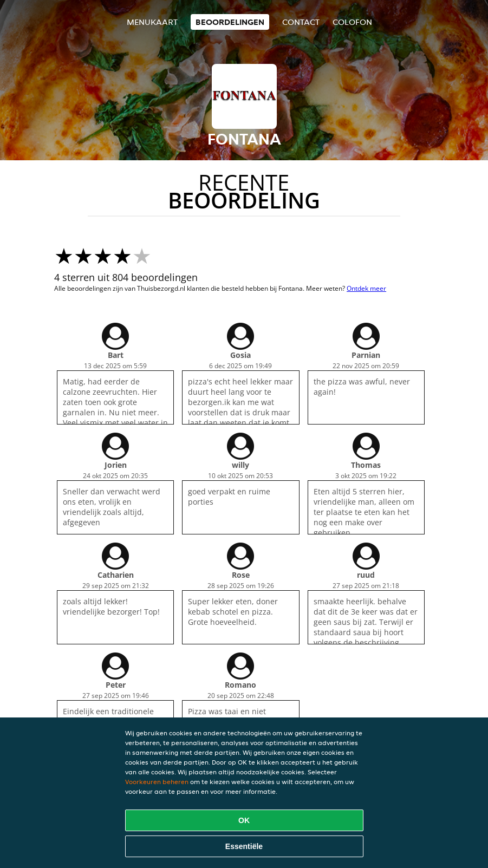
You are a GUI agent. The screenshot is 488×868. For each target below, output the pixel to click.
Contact (301, 22)
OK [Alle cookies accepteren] (244, 820)
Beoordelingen (230, 22)
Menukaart (152, 22)
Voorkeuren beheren (157, 782)
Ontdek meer (366, 288)
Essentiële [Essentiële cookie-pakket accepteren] (244, 846)
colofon (352, 22)
